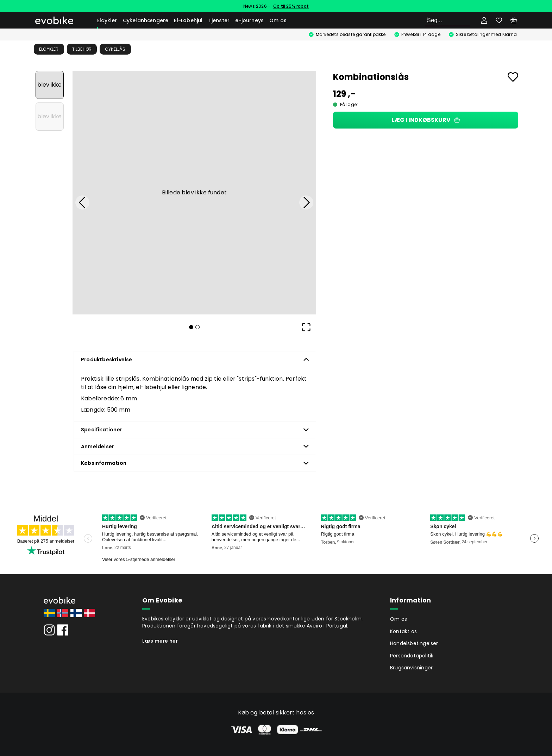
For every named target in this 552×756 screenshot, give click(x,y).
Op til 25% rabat (291, 6)
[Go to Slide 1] (50, 85)
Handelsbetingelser (414, 643)
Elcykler (107, 20)
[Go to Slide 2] (50, 117)
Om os (278, 20)
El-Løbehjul (188, 20)
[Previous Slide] (82, 202)
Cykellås (115, 49)
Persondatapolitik (412, 656)
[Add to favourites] (513, 77)
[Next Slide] (306, 202)
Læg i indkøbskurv (426, 120)
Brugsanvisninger (411, 668)
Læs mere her (160, 641)
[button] (194, 193)
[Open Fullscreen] (306, 327)
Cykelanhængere (146, 20)
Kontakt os (403, 631)
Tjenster (219, 20)
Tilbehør (82, 49)
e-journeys (249, 20)
